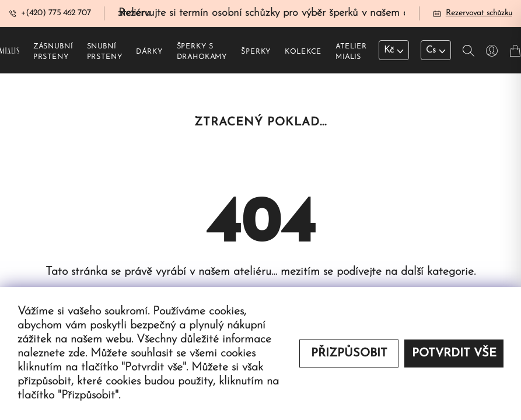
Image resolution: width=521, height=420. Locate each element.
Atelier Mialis (351, 53)
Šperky (256, 53)
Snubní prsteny (105, 53)
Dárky (149, 53)
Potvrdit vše (454, 353)
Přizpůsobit (349, 353)
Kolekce (303, 53)
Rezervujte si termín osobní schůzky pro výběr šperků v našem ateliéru (278, 14)
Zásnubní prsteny (53, 53)
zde (77, 353)
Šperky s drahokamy (202, 53)
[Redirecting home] (10, 51)
